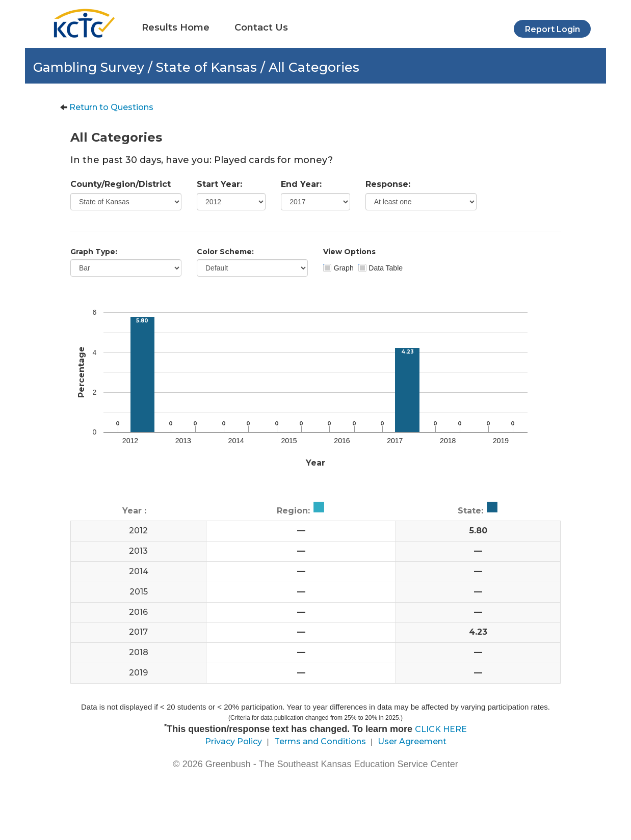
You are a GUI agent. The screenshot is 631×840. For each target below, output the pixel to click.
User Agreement (412, 741)
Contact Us (261, 28)
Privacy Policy (233, 741)
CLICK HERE (441, 729)
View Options (349, 252)
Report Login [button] (553, 29)
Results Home (176, 28)
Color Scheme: (225, 252)
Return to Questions (111, 107)
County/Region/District (121, 184)
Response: (388, 184)
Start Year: (219, 184)
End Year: (301, 184)
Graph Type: (94, 252)
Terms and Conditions (320, 741)
